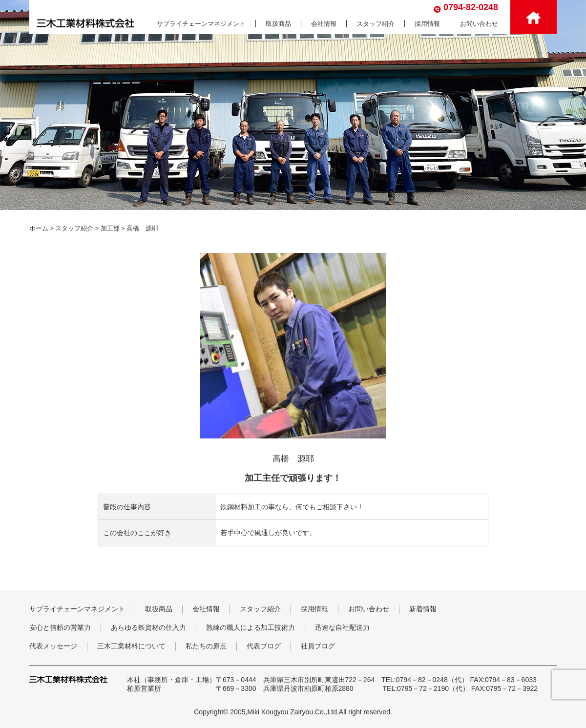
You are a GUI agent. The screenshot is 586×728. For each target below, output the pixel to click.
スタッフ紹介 (376, 24)
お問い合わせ (479, 24)
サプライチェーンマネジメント (201, 24)
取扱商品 (278, 24)
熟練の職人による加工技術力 (251, 627)
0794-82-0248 (471, 7)
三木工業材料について (131, 646)
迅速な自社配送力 (342, 627)
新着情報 (423, 609)
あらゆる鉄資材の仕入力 (148, 627)
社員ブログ (318, 646)
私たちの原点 (206, 646)
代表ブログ (264, 646)
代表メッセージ (53, 646)
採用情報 (427, 24)
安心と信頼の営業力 (60, 627)
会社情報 (324, 24)
